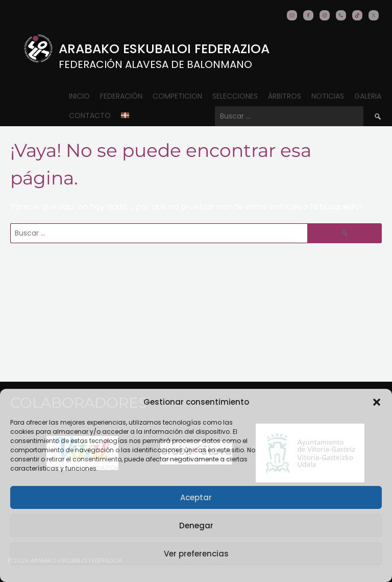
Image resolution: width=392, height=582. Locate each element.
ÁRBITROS (285, 96)
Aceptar (196, 497)
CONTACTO (90, 115)
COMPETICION (177, 96)
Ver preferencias (196, 554)
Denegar (196, 526)
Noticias (328, 96)
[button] (377, 402)
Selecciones (235, 96)
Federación (121, 96)
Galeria (368, 96)
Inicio (79, 96)
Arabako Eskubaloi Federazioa (164, 49)
